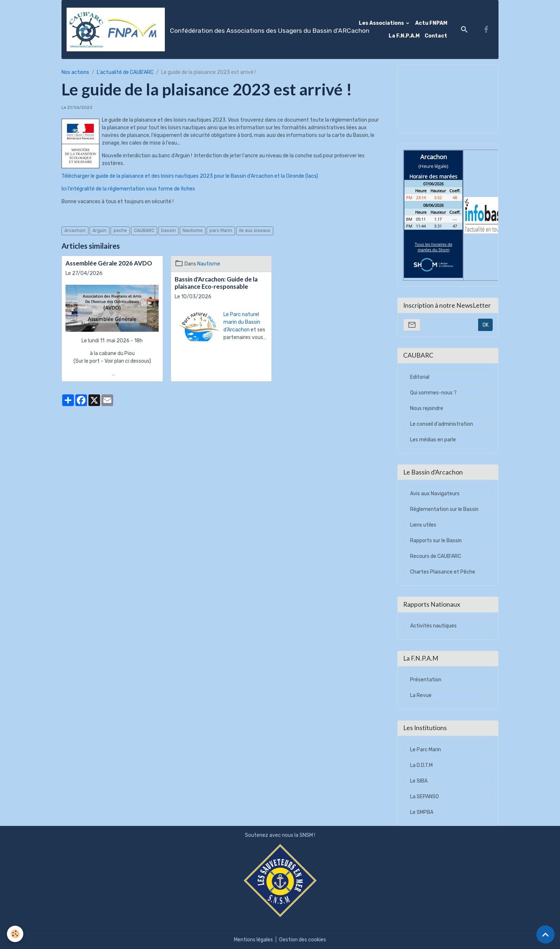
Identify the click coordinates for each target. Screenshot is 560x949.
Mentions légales (253, 940)
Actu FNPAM (431, 23)
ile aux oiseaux (255, 231)
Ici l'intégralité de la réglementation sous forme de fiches (128, 189)
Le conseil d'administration (442, 424)
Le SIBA (419, 781)
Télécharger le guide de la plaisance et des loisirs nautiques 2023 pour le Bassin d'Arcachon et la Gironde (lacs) (190, 176)
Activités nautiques (433, 626)
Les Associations (382, 23)
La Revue (421, 695)
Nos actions (75, 72)
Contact (436, 36)
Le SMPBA (422, 812)
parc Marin (221, 231)
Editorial (420, 377)
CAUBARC (144, 231)
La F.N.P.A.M (404, 36)
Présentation (426, 680)
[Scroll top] (545, 934)
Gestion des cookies (303, 940)
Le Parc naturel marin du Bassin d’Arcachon (242, 322)
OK (486, 325)
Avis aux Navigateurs (435, 494)
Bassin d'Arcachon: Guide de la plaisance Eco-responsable (216, 283)
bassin (168, 231)
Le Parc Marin (426, 750)
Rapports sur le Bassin (436, 541)
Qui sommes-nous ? (433, 393)
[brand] (194, 29)
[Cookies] (15, 934)
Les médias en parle (433, 440)
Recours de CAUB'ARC (436, 556)
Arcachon (75, 231)
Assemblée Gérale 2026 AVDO (109, 263)
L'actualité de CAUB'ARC (125, 72)
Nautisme (193, 231)
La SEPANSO (424, 797)
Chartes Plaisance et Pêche (443, 572)
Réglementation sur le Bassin (444, 509)
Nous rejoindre (427, 408)
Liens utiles (423, 525)
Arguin (100, 231)
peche (120, 231)
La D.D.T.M (421, 765)
